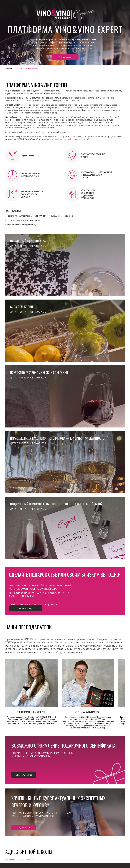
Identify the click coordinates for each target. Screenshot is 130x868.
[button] (8, 694)
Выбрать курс (65, 57)
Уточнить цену (26, 608)
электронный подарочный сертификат (65, 139)
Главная (9, 68)
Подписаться (24, 827)
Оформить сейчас (24, 775)
